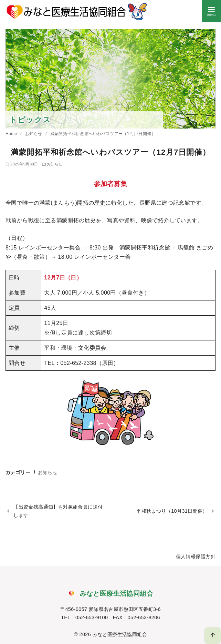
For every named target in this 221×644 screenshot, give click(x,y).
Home (12, 134)
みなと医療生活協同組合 (120, 634)
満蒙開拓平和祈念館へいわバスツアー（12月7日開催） (103, 134)
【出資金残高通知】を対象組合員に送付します (58, 511)
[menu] (211, 11)
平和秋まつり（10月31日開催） (172, 511)
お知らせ (34, 134)
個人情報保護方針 (196, 556)
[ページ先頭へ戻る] (213, 636)
